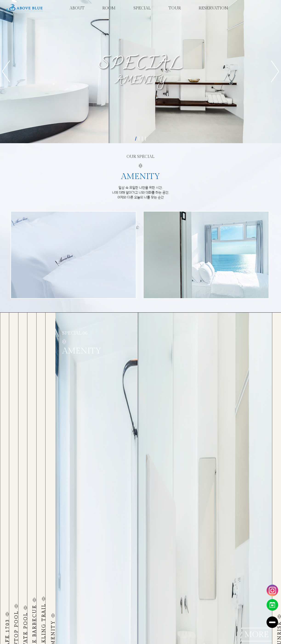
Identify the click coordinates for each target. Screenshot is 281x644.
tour (175, 8)
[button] (6, 72)
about (77, 8)
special (142, 8)
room (109, 8)
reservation (213, 8)
